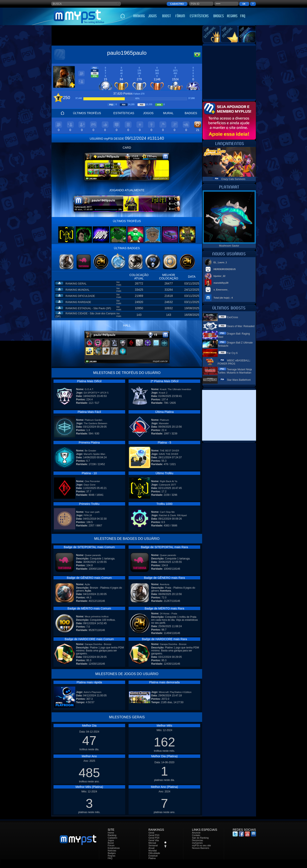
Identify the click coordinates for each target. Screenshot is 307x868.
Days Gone (90, 485)
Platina (152, 858)
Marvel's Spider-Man (95, 454)
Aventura (165, 584)
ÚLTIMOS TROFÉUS (87, 113)
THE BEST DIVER (169, 451)
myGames (197, 843)
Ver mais (119, 283)
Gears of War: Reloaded (241, 326)
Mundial (153, 851)
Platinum (164, 420)
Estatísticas (114, 848)
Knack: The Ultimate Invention (176, 389)
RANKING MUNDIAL (77, 290)
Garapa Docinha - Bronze (98, 644)
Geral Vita (154, 840)
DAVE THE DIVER (169, 454)
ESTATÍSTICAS (124, 113)
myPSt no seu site (201, 845)
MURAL (168, 113)
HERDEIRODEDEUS (225, 269)
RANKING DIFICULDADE (80, 296)
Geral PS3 (154, 835)
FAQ (110, 858)
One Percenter (92, 481)
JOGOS (148, 113)
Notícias (112, 851)
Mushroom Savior (229, 246)
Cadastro (112, 838)
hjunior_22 (220, 276)
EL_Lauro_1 (220, 262)
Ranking (112, 835)
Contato (196, 835)
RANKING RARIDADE (78, 302)
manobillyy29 (221, 283)
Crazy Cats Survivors (233, 179)
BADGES (191, 113)
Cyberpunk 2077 (167, 485)
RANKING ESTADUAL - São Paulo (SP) (88, 308)
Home (111, 833)
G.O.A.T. (89, 389)
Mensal (152, 843)
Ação (87, 584)
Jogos (111, 840)
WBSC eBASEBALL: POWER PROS (234, 362)
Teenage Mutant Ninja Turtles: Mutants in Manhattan (235, 371)
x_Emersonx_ (221, 290)
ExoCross (233, 317)
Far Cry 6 (232, 353)
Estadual (153, 856)
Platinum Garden (93, 420)
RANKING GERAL (76, 284)
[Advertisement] (127, 36)
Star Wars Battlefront (239, 380)
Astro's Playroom (93, 692)
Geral (151, 833)
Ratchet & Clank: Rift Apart (173, 515)
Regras (111, 856)
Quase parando (93, 555)
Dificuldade (154, 853)
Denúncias (197, 840)
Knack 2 (163, 393)
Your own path (92, 512)
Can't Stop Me (167, 512)
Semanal (153, 845)
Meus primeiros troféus (97, 617)
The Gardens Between (96, 423)
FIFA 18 (88, 515)
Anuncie (196, 833)
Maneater (164, 423)
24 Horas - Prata (169, 614)
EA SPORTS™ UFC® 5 (96, 393)
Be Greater (90, 451)
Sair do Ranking (200, 838)
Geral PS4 (154, 838)
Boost (111, 843)
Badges (112, 853)
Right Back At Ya (169, 481)
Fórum (111, 845)
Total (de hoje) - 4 (223, 298)
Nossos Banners (201, 848)
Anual (151, 848)
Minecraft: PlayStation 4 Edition (175, 692)
